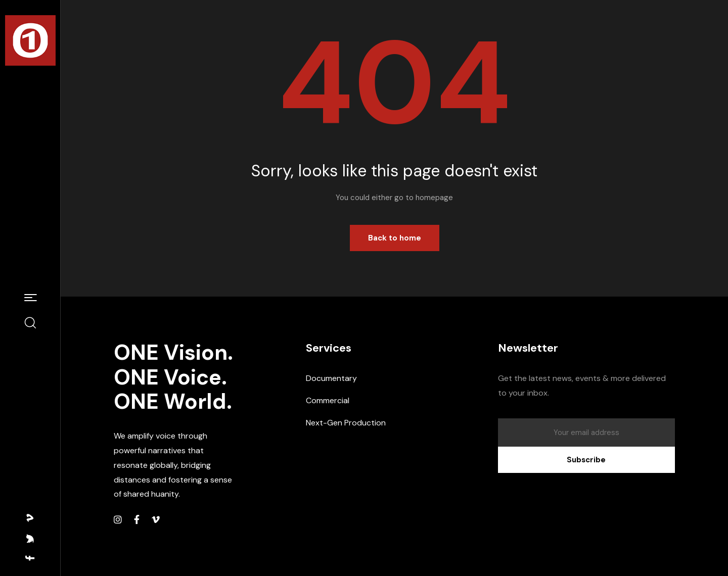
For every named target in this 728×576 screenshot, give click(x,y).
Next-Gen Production (346, 423)
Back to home (395, 238)
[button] (30, 298)
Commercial (328, 400)
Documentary (331, 378)
